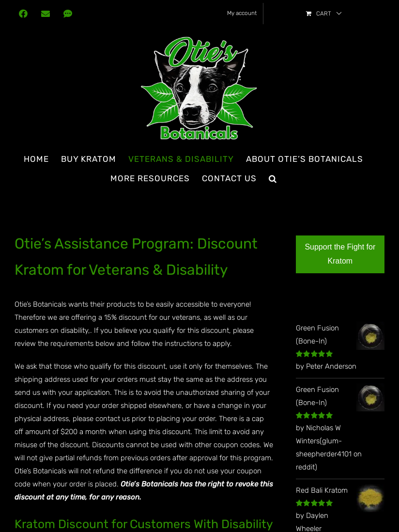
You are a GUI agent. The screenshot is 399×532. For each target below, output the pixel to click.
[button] (273, 178)
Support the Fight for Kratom (340, 254)
